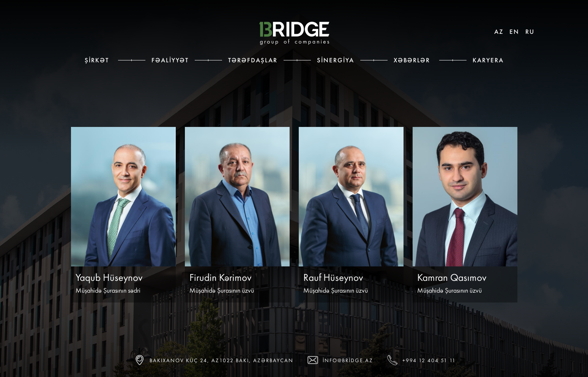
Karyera (488, 60)
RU (530, 32)
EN (514, 32)
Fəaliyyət (170, 60)
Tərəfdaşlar (253, 60)
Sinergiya (336, 60)
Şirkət (97, 60)
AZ (499, 32)
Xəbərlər (412, 60)
